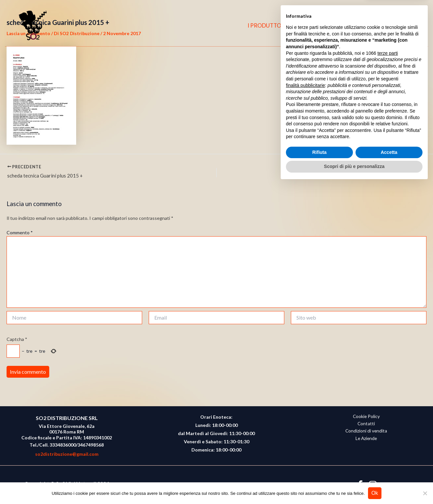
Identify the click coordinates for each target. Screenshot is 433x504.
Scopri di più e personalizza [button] (354, 486)
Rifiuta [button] (319, 472)
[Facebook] (387, 26)
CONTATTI (356, 25)
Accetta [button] (389, 472)
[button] (414, 26)
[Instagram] (400, 26)
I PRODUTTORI (272, 25)
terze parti (388, 373)
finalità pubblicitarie (305, 405)
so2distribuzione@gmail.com (67, 454)
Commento (20, 233)
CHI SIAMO (317, 25)
